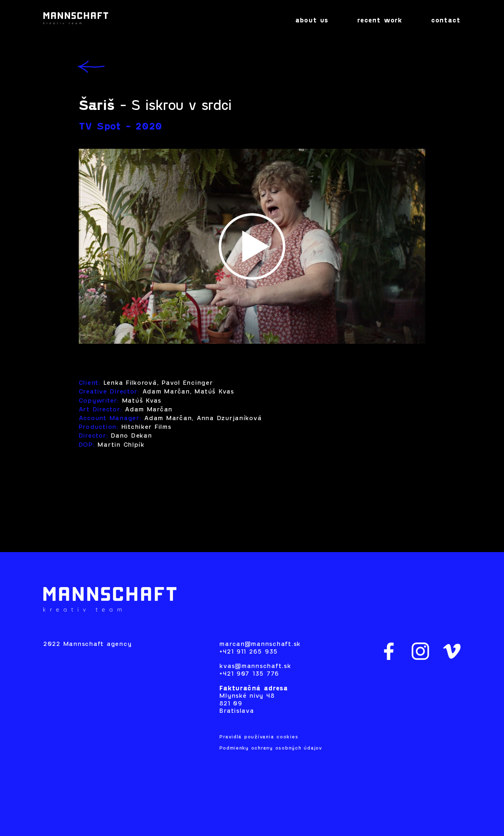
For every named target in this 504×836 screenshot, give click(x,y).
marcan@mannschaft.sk (260, 644)
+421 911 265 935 (249, 652)
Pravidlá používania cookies (259, 737)
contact (446, 21)
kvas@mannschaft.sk (255, 666)
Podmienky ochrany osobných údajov (271, 748)
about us (312, 21)
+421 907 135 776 (249, 674)
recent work (380, 21)
